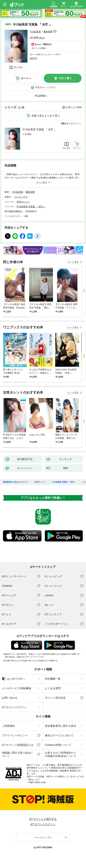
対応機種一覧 (53, 679)
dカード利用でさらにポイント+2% (44, 54)
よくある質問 (53, 688)
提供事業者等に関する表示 (61, 726)
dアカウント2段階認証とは (18, 745)
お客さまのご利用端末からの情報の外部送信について (61, 754)
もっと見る (73, 262)
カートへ (26, 78)
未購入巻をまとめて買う (46, 116)
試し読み (18, 67)
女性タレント (23, 202)
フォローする (55, 31)
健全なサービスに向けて (59, 735)
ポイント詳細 (38, 48)
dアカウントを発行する (43, 819)
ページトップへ (43, 837)
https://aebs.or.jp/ (37, 782)
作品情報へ (41, 96)
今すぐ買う (65, 78)
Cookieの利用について (58, 745)
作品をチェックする (45, 87)
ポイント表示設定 (55, 698)
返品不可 (33, 58)
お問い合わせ (10, 698)
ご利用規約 (8, 726)
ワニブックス (21, 197)
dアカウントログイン (14, 707)
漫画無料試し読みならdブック (16, 482)
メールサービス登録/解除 (17, 688)
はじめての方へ (13, 679)
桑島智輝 (48, 32)
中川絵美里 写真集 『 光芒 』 (40, 129)
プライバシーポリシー (15, 735)
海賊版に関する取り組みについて (17, 754)
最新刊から (76, 123)
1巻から (65, 123)
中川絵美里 (35, 32)
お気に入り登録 (74, 107)
